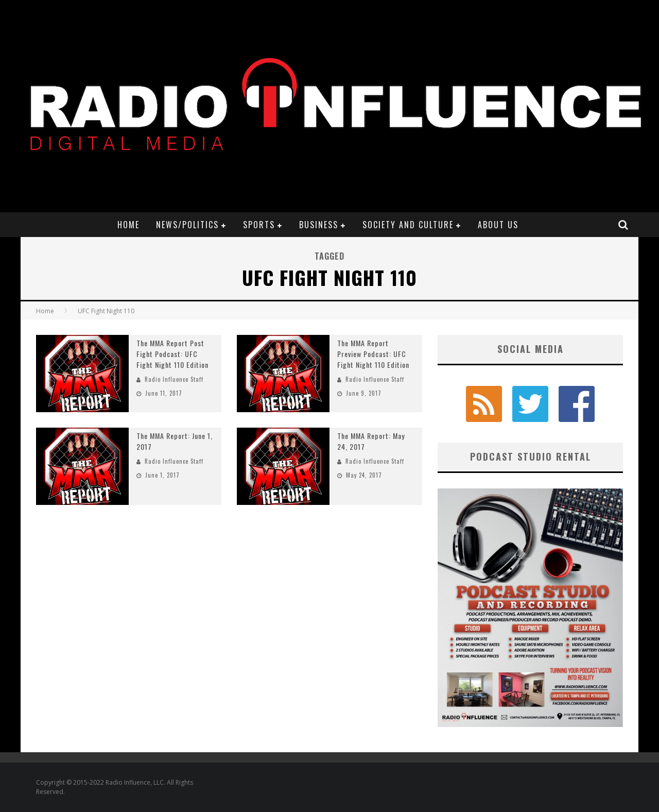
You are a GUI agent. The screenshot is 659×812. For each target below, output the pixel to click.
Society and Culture (408, 225)
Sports (259, 225)
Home (128, 225)
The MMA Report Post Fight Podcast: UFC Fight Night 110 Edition (172, 354)
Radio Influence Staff (174, 379)
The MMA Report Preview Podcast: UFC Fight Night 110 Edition (373, 354)
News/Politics (187, 225)
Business (319, 225)
